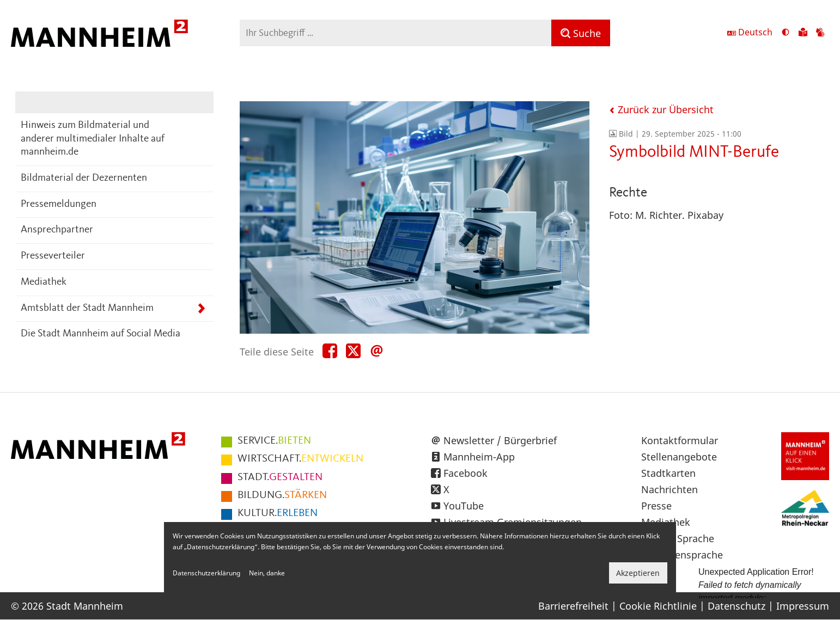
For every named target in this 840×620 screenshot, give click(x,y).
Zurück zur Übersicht (661, 109)
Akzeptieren (638, 573)
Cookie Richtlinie (658, 606)
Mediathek (44, 282)
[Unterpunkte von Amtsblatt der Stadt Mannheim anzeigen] (201, 309)
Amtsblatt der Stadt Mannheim (87, 308)
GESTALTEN (280, 477)
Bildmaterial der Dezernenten (84, 178)
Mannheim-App (479, 457)
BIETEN (274, 441)
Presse (656, 506)
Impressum (803, 606)
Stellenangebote (679, 457)
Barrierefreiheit (573, 606)
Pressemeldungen (59, 204)
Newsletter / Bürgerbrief (500, 440)
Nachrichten (669, 489)
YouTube (464, 506)
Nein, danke (267, 573)
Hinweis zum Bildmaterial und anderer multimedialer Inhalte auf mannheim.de (93, 139)
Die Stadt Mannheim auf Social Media (101, 334)
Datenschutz (736, 606)
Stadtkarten (668, 473)
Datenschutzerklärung (206, 573)
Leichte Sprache (678, 538)
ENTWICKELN (300, 459)
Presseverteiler (53, 256)
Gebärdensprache (682, 555)
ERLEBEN (278, 513)
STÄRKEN (282, 495)
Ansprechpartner (57, 230)
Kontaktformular (680, 440)
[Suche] (581, 33)
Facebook (465, 473)
